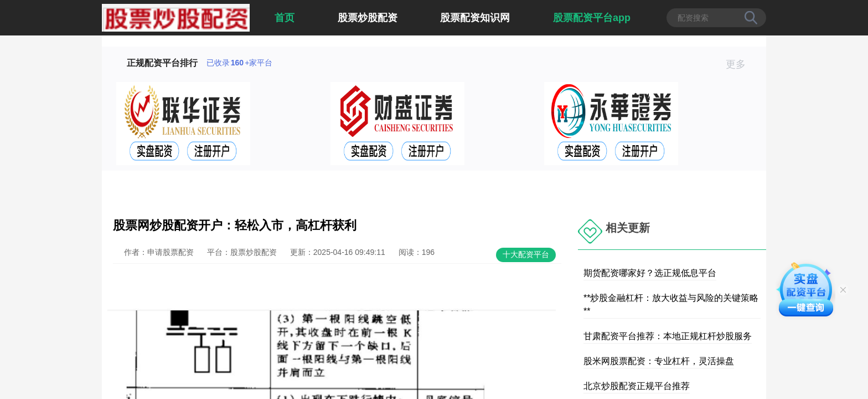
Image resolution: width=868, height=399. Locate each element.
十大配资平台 (526, 254)
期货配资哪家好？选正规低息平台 (650, 273)
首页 (285, 18)
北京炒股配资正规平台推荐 (637, 386)
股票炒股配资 (368, 18)
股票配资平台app (592, 18)
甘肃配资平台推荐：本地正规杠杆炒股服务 (668, 336)
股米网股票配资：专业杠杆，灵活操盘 (659, 361)
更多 (740, 64)
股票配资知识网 (475, 18)
